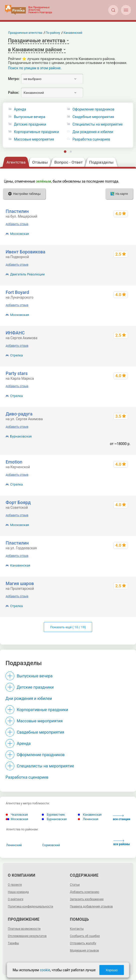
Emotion (14, 462)
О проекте (15, 885)
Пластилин (17, 211)
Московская (19, 234)
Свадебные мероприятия (41, 732)
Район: (14, 93)
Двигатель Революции (27, 274)
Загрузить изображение (87, 899)
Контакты (77, 929)
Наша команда (18, 892)
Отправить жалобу (83, 943)
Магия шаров (20, 583)
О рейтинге (16, 899)
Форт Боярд (18, 502)
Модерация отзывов (84, 950)
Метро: (14, 79)
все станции (122, 818)
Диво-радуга (19, 414)
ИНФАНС (15, 333)
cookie (45, 970)
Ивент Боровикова (25, 252)
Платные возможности (24, 929)
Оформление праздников (41, 755)
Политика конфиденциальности (30, 906)
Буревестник (53, 815)
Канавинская (20, 565)
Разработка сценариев (27, 777)
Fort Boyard (17, 292)
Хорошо (112, 970)
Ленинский (14, 845)
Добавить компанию (85, 892)
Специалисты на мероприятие (45, 766)
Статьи (75, 885)
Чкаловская (17, 815)
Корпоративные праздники (37, 132)
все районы (122, 843)
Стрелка (16, 355)
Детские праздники (30, 124)
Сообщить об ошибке (85, 936)
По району (53, 33)
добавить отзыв (17, 224)
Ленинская (88, 819)
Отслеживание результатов (27, 936)
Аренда (20, 109)
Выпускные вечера (30, 117)
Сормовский (51, 845)
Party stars (17, 373)
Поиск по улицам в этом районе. (35, 68)
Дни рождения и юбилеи (29, 698)
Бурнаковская (21, 436)
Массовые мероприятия (34, 139)
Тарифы (13, 943)
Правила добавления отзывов (91, 906)
